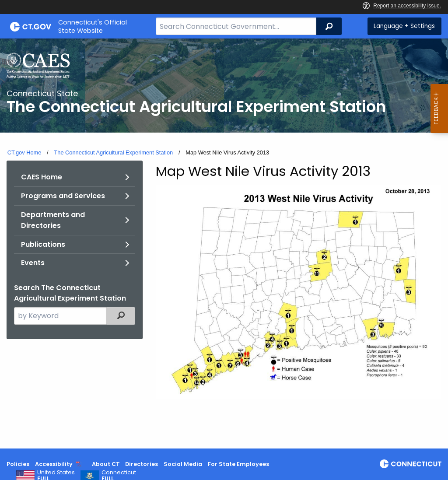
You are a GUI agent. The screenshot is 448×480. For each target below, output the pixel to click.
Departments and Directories (53, 220)
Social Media (183, 464)
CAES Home (42, 177)
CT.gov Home (24, 152)
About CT (106, 464)
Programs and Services (63, 196)
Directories (142, 464)
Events (33, 263)
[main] (224, 244)
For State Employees (238, 464)
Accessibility (54, 464)
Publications (43, 244)
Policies (18, 464)
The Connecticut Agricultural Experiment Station (113, 152)
